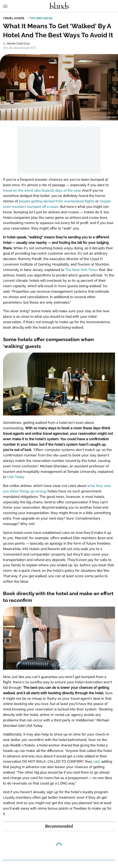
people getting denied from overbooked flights (57, 201)
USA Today (16, 477)
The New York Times (82, 270)
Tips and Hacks (41, 18)
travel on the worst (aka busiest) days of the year (42, 190)
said (96, 761)
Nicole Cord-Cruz (18, 44)
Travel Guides (14, 18)
